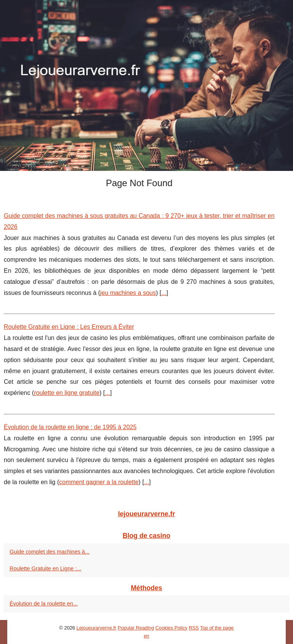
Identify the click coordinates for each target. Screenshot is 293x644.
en (146, 636)
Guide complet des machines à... (50, 552)
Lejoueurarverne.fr (96, 628)
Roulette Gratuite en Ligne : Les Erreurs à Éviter (69, 327)
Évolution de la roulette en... (43, 604)
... (164, 293)
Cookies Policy (171, 628)
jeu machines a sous (128, 293)
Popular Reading (136, 628)
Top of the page (217, 628)
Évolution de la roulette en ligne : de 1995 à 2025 (70, 427)
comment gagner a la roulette (99, 482)
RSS (194, 628)
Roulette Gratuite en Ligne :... (45, 568)
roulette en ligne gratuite (67, 393)
